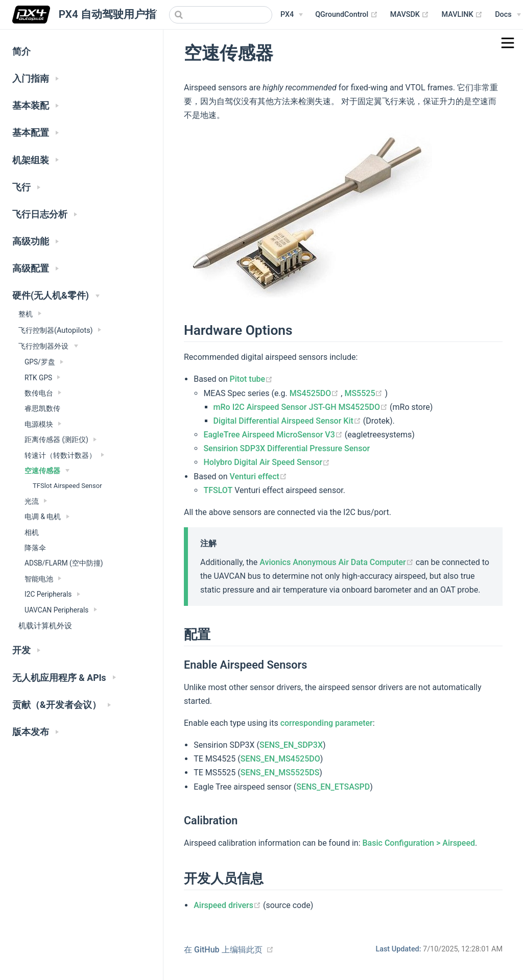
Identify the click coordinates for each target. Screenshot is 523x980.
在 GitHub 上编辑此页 (223, 950)
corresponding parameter (327, 723)
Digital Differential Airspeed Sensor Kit (288, 421)
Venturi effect (258, 476)
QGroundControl (347, 15)
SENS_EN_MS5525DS (280, 773)
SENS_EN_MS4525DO (280, 759)
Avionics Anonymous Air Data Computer (337, 562)
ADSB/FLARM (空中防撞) (64, 563)
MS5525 (364, 393)
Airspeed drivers (228, 905)
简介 (21, 52)
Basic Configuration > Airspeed (419, 843)
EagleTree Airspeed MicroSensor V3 (274, 435)
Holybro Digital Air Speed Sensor (267, 462)
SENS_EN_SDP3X (291, 745)
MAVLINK (462, 15)
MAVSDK (410, 15)
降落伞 (35, 548)
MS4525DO (315, 393)
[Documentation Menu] (508, 15)
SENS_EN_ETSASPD (333, 787)
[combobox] (221, 15)
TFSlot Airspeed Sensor (67, 486)
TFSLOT (218, 490)
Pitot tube (252, 379)
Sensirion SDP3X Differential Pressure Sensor (287, 448)
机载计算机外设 (45, 626)
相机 (32, 532)
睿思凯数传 (42, 408)
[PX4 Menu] (292, 15)
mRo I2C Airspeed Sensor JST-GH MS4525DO (302, 407)
